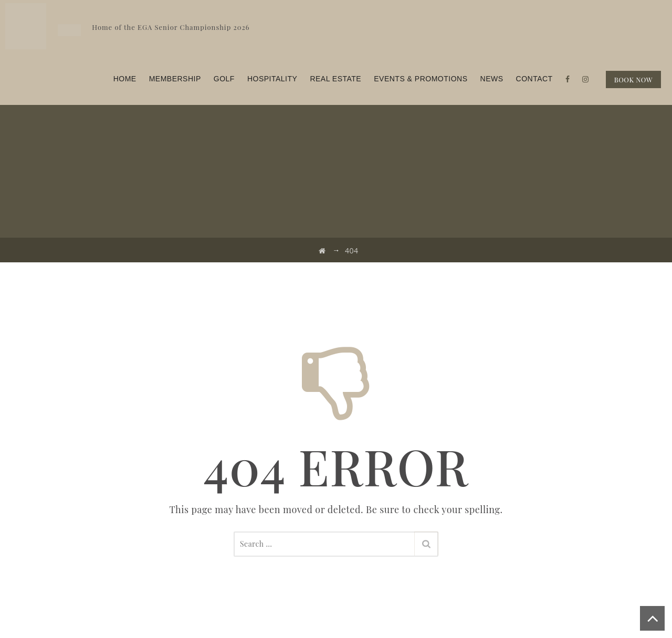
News (492, 79)
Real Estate (335, 79)
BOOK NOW (633, 79)
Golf (224, 79)
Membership (175, 79)
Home (125, 79)
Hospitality (272, 79)
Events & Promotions (421, 79)
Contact (534, 79)
